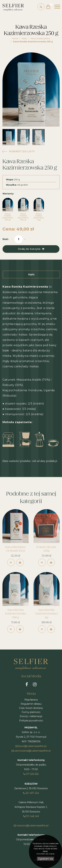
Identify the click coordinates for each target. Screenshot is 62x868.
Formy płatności (31, 712)
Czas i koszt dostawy (31, 708)
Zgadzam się (45, 859)
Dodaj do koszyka (31, 249)
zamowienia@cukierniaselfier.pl (31, 751)
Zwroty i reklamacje (31, 716)
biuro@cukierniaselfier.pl (31, 746)
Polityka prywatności (31, 721)
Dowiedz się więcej (45, 854)
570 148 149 (31, 816)
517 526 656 (31, 774)
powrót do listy (22, 151)
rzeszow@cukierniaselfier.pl (31, 826)
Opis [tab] (31, 274)
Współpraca (31, 700)
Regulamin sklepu (31, 704)
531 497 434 (31, 793)
